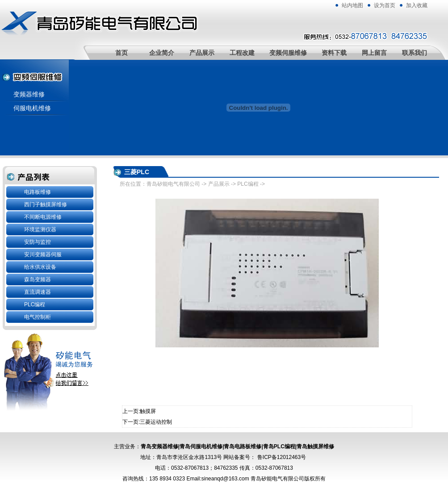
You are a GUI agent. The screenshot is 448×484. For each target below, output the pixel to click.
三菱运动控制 (156, 422)
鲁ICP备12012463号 (282, 457)
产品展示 (202, 53)
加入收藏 (417, 5)
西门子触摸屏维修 (46, 204)
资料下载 (334, 53)
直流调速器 (38, 292)
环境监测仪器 (40, 229)
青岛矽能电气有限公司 (173, 184)
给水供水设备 (40, 267)
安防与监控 (38, 242)
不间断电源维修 (43, 217)
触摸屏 (148, 411)
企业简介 (162, 53)
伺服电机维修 (32, 108)
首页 (121, 53)
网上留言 (374, 53)
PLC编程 (35, 305)
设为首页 (385, 5)
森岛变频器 (38, 280)
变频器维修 (29, 94)
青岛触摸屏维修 (315, 446)
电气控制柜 (38, 317)
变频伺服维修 (288, 53)
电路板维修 (38, 192)
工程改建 (242, 53)
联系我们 (415, 53)
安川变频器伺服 (43, 255)
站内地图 (352, 5)
